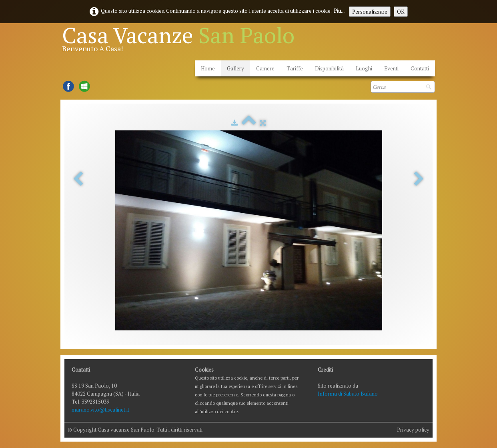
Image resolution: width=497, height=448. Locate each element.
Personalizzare (370, 12)
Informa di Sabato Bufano (348, 394)
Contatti (420, 68)
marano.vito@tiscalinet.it (100, 410)
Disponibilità (329, 68)
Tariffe (295, 68)
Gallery (235, 68)
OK (401, 12)
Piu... (339, 11)
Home (208, 68)
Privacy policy (413, 430)
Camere (265, 68)
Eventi (391, 68)
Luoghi (364, 68)
